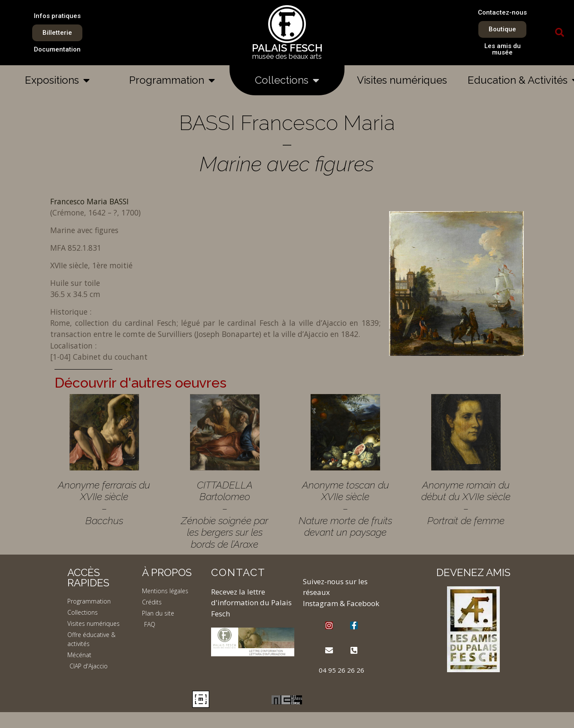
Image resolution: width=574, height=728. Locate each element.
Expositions (57, 80)
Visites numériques (402, 80)
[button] (560, 33)
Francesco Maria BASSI (89, 201)
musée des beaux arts (287, 56)
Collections (287, 80)
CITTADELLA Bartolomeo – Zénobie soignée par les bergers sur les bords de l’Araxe (225, 514)
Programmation (172, 80)
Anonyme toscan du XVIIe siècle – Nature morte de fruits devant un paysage (345, 509)
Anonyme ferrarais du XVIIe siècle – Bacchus (104, 503)
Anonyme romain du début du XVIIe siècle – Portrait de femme (466, 503)
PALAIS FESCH (287, 48)
